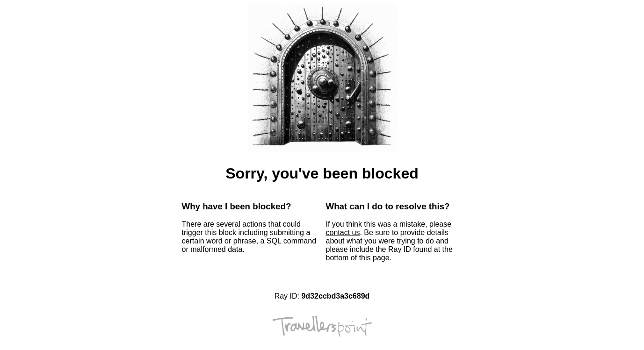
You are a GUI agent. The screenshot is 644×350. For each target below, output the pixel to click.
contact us (343, 232)
